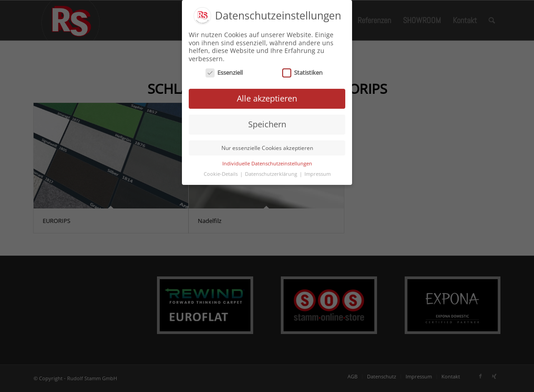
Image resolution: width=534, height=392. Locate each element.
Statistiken (302, 70)
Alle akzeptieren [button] (267, 96)
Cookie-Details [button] (221, 171)
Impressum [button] (318, 171)
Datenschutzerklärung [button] (272, 171)
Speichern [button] (267, 121)
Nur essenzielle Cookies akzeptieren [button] (267, 145)
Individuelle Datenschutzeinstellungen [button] (267, 161)
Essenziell (224, 70)
